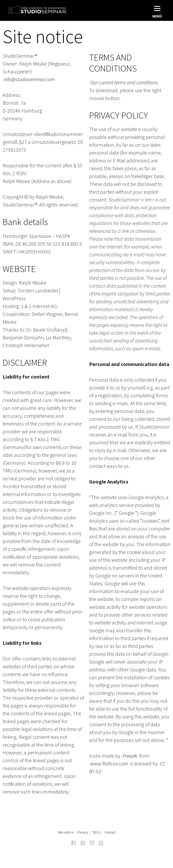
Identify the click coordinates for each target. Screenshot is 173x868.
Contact (110, 832)
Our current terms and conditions (124, 82)
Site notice (65, 832)
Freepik (130, 756)
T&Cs (96, 832)
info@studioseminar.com (29, 79)
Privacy (83, 832)
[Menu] (157, 11)
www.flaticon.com (109, 763)
